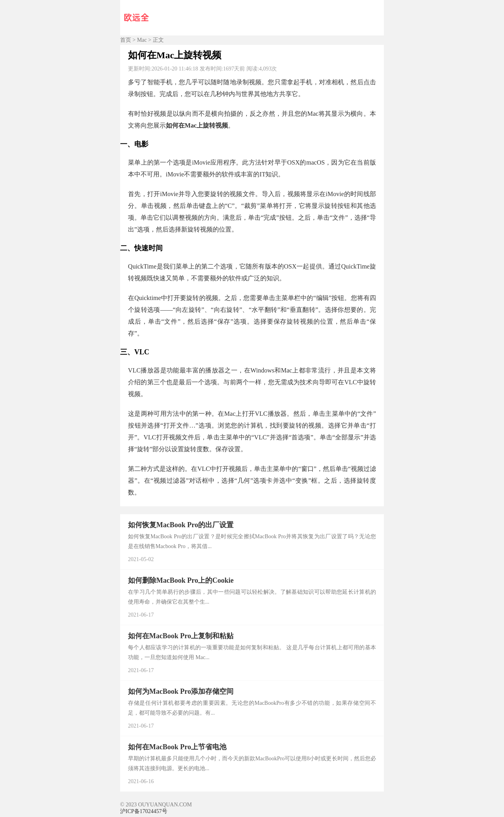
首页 (126, 40)
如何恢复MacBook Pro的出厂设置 (181, 525)
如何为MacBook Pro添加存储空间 (181, 691)
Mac (142, 40)
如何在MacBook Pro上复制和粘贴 (181, 636)
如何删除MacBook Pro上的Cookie (181, 580)
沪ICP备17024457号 (144, 811)
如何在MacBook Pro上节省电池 (177, 747)
